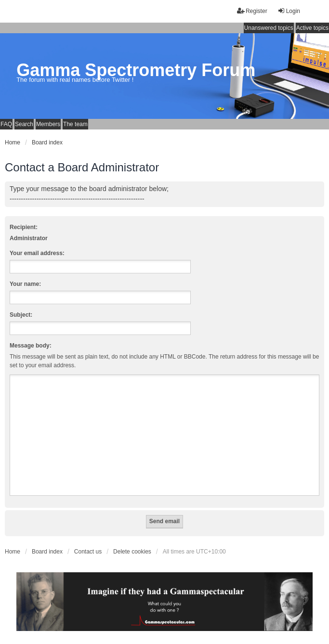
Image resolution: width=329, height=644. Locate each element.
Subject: (21, 315)
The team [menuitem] (75, 124)
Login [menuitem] (289, 11)
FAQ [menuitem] (6, 124)
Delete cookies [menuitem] (132, 552)
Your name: (25, 284)
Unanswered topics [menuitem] (269, 28)
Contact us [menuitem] (88, 552)
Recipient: (24, 227)
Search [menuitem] (24, 124)
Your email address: (37, 253)
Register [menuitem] (252, 11)
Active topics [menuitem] (312, 28)
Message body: (31, 346)
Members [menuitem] (48, 124)
